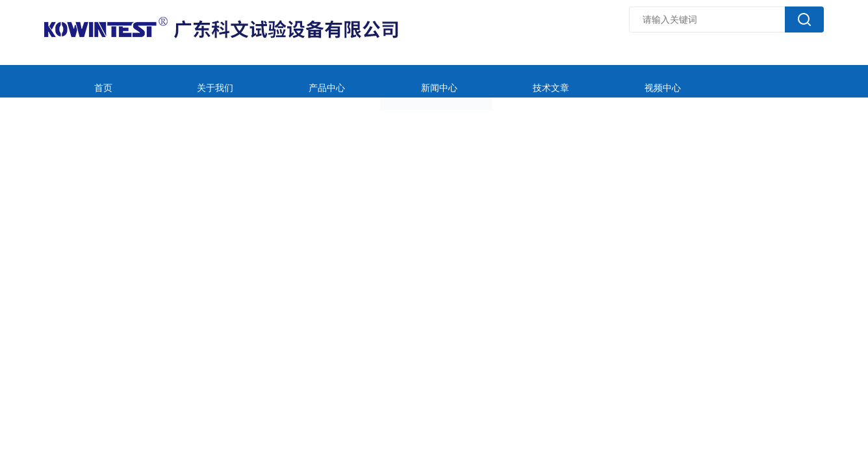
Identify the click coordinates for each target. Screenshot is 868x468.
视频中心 (555, 81)
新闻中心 (370, 81)
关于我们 (184, 81)
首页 (91, 81)
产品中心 (277, 81)
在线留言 (648, 81)
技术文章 (463, 81)
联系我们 (741, 81)
